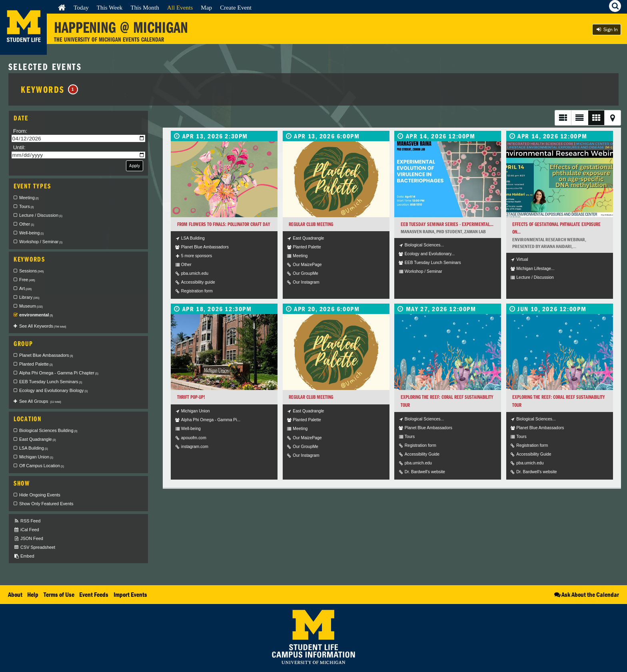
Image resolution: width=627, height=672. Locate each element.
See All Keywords (43, 326)
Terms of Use (59, 594)
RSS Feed (27, 521)
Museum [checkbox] (31, 306)
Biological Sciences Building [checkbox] (48, 430)
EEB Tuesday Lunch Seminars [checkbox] (51, 382)
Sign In (607, 29)
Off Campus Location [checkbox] (42, 466)
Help (33, 594)
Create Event (236, 7)
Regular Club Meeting (311, 224)
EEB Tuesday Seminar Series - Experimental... (447, 224)
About (15, 594)
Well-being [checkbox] (31, 233)
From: (20, 131)
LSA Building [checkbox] (34, 448)
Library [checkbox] (29, 297)
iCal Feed (26, 530)
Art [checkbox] (25, 288)
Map (206, 7)
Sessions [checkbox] (31, 271)
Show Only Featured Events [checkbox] (46, 504)
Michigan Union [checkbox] (36, 457)
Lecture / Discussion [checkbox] (41, 215)
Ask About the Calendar (586, 594)
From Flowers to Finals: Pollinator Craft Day (224, 224)
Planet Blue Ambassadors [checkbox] (46, 355)
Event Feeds (94, 594)
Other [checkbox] (27, 224)
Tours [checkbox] (27, 206)
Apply (135, 165)
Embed (24, 556)
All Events (180, 7)
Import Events (130, 594)
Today (81, 7)
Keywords (49, 89)
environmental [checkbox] (36, 315)
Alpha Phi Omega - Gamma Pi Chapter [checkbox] (59, 373)
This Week (110, 7)
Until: (19, 147)
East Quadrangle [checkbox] (38, 439)
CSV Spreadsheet (34, 547)
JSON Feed (28, 539)
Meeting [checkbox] (29, 198)
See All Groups (40, 401)
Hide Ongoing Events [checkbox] (40, 495)
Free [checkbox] (27, 280)
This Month (145, 7)
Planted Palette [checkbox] (36, 364)
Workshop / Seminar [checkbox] (41, 242)
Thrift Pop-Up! (191, 397)
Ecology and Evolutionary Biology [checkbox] (53, 390)
